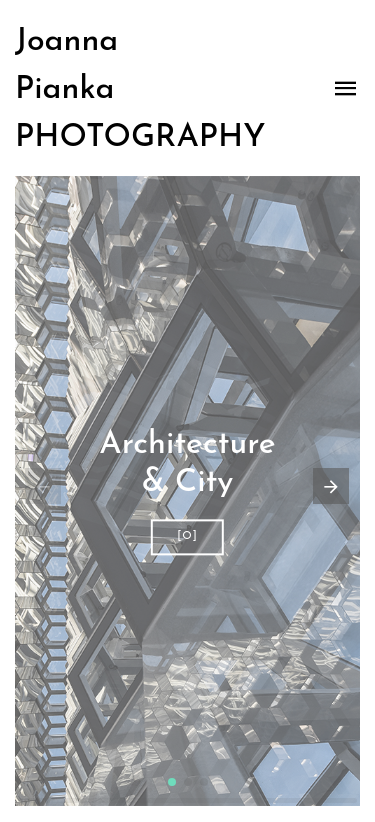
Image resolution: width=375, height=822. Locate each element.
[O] (187, 536)
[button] (172, 782)
